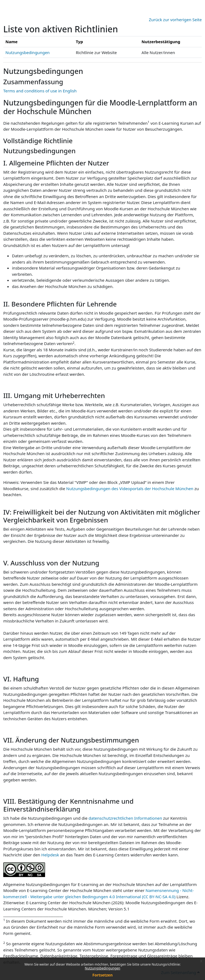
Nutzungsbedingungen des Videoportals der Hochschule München (130, 489)
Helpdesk (50, 855)
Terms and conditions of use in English (40, 91)
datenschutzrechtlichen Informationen (126, 818)
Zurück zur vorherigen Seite (175, 20)
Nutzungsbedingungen (102, 968)
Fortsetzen (102, 975)
